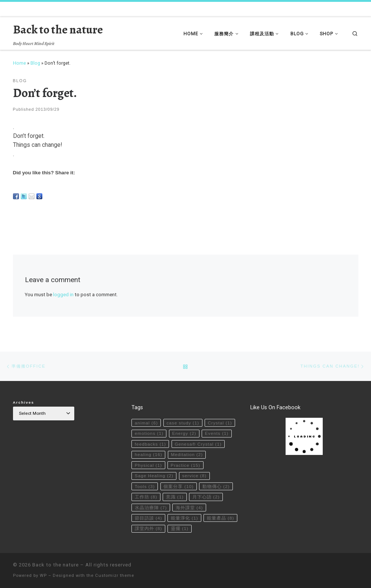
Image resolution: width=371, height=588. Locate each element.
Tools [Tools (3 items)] (145, 486)
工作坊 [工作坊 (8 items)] (146, 497)
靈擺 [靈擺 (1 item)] (180, 528)
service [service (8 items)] (195, 475)
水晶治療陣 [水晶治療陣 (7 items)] (151, 507)
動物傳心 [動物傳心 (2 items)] (216, 486)
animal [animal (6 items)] (146, 422)
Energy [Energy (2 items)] (184, 433)
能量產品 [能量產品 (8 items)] (221, 518)
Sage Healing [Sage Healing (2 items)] (154, 475)
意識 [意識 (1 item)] (175, 497)
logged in (63, 295)
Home (19, 63)
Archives (24, 402)
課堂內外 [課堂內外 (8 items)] (149, 528)
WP (43, 576)
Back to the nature (56, 565)
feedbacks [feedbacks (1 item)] (150, 443)
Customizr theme (115, 576)
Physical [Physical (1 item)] (149, 465)
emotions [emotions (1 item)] (149, 433)
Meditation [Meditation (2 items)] (187, 454)
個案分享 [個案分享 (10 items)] (179, 486)
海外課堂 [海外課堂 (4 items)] (189, 507)
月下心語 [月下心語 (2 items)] (206, 497)
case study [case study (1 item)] (183, 422)
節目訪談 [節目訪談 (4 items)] (149, 518)
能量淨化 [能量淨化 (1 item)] (185, 518)
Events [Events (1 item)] (217, 433)
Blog (35, 63)
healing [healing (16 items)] (149, 454)
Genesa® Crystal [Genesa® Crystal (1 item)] (198, 443)
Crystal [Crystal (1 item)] (220, 422)
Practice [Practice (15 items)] (186, 465)
